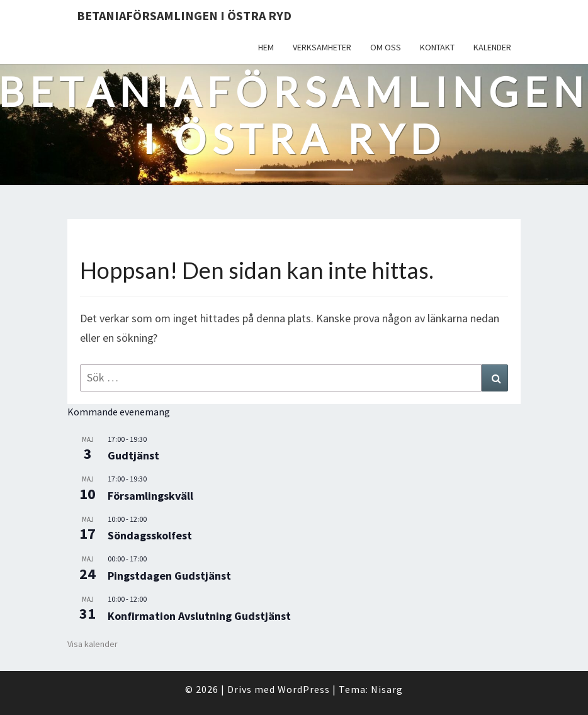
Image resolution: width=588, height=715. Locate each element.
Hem (266, 47)
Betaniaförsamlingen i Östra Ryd (184, 15)
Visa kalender (93, 644)
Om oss (386, 47)
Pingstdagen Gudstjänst (169, 576)
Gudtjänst (133, 455)
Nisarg (387, 689)
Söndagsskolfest (150, 535)
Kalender (492, 47)
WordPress (304, 689)
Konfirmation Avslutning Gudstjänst (199, 616)
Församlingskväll (150, 496)
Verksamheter (322, 47)
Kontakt (437, 47)
